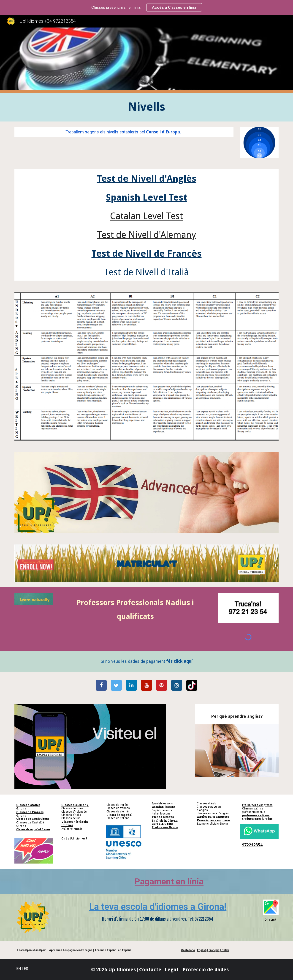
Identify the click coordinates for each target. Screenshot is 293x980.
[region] (146, 7)
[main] (146, 107)
